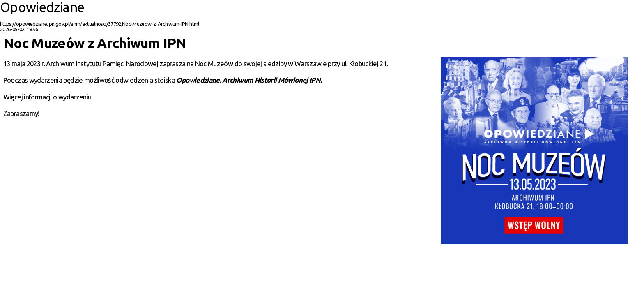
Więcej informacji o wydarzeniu (47, 97)
